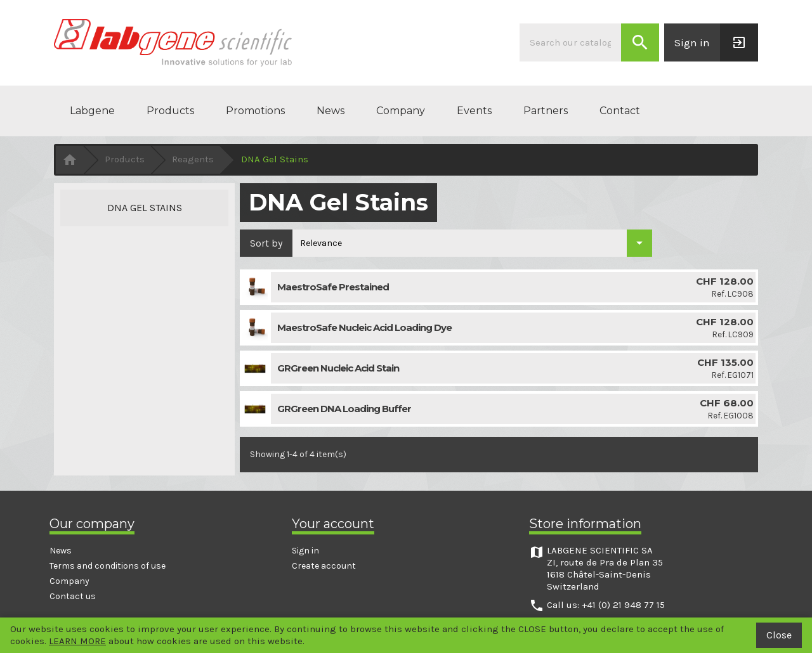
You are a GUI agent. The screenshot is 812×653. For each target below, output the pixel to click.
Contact (620, 111)
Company (401, 111)
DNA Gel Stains (145, 208)
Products (170, 111)
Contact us (73, 596)
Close (779, 635)
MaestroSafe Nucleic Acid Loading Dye (364, 327)
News (331, 111)
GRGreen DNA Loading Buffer (344, 409)
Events (474, 111)
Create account (324, 566)
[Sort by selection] (472, 243)
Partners (546, 111)
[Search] (570, 42)
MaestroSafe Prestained (333, 287)
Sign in (305, 551)
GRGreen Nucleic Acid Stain (338, 368)
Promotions (255, 111)
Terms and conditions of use (108, 566)
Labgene (92, 111)
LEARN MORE (77, 641)
